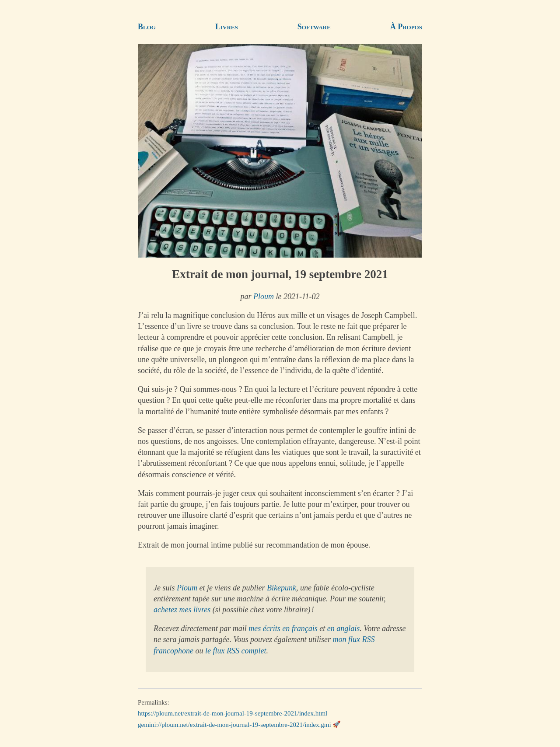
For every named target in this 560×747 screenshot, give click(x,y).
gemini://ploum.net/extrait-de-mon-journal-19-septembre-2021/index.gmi (234, 724)
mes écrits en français (283, 628)
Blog (147, 27)
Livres (227, 27)
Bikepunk (282, 588)
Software (314, 27)
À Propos (406, 27)
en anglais (344, 628)
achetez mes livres (182, 610)
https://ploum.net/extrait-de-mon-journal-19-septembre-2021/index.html (233, 713)
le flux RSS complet (236, 651)
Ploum (264, 297)
